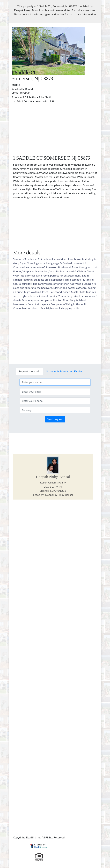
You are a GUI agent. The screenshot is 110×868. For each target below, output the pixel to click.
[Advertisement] (55, 127)
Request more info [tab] (30, 371)
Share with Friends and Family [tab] (64, 371)
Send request (55, 419)
